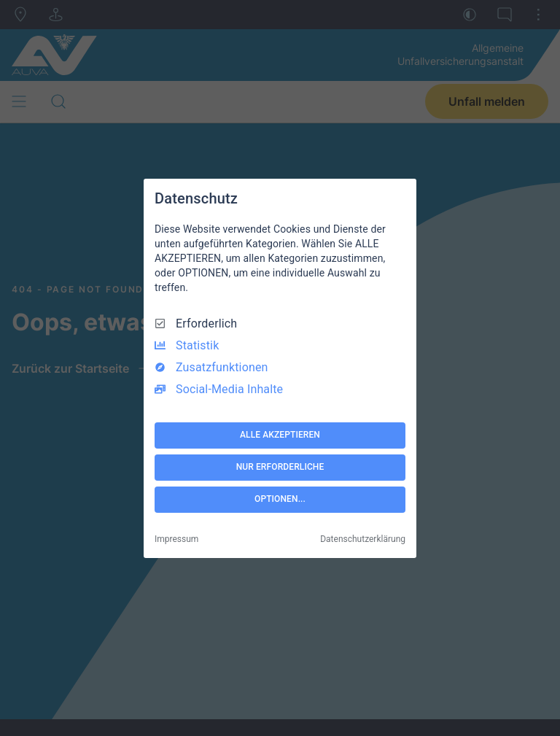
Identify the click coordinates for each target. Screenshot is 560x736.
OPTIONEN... (280, 499)
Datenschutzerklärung (363, 539)
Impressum (176, 539)
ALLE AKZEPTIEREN (280, 435)
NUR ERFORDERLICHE (280, 467)
